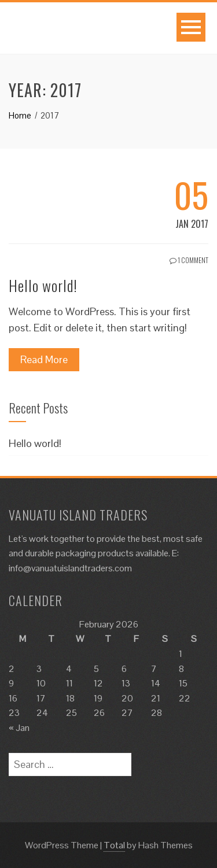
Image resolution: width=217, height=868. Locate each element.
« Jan (19, 728)
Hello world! (43, 285)
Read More (44, 359)
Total (114, 845)
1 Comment (189, 260)
